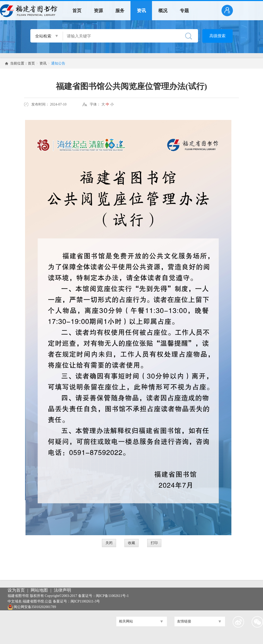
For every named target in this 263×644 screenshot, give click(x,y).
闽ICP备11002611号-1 (112, 596)
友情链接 (184, 621)
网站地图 (39, 590)
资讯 (141, 11)
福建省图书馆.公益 (37, 601)
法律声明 (62, 590)
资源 (98, 11)
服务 (120, 11)
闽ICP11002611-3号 (85, 601)
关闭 (109, 543)
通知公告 (58, 63)
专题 (184, 11)
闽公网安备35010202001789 (35, 607)
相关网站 (126, 621)
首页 (77, 11)
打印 (154, 543)
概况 (163, 11)
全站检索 (43, 36)
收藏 (131, 543)
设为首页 (16, 590)
